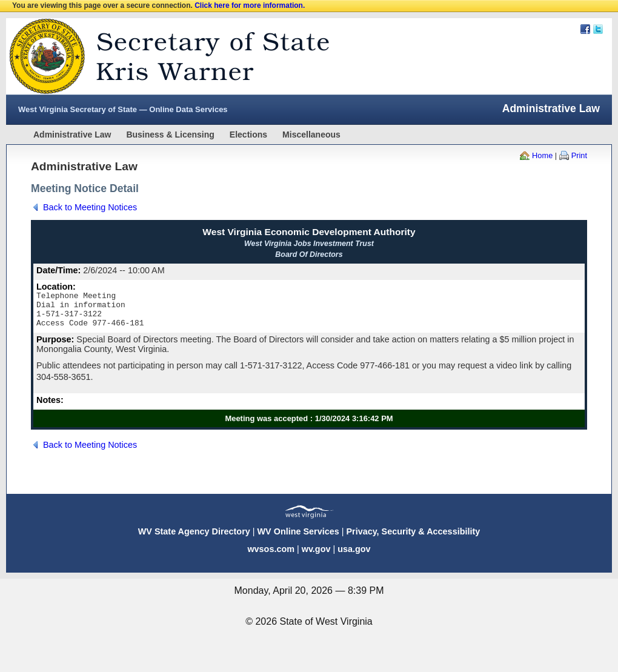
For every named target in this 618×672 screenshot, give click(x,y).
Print (579, 155)
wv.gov (316, 556)
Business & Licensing (170, 135)
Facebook (585, 29)
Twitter (598, 29)
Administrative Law (72, 135)
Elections (248, 135)
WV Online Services (298, 539)
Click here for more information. (250, 5)
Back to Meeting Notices (90, 207)
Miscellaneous (311, 135)
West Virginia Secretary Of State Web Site (162, 56)
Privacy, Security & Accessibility (413, 539)
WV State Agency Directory (194, 539)
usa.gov (354, 556)
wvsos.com (271, 556)
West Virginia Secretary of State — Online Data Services (123, 109)
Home (542, 155)
